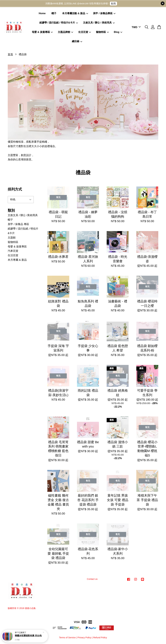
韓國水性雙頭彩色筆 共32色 (28, 636)
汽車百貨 (13, 251)
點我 (113, 3)
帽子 (54, 13)
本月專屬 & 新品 (17, 260)
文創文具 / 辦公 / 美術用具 (99, 23)
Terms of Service (67, 638)
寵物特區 (102, 32)
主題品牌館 (65, 32)
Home (42, 13)
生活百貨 (85, 32)
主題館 (12, 238)
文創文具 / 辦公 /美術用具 (23, 215)
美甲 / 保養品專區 (104, 13)
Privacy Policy (84, 638)
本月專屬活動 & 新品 (75, 13)
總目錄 (77, 41)
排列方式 (15, 189)
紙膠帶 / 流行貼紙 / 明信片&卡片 (59, 23)
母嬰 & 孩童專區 (42, 32)
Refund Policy (100, 638)
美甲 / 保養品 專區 (18, 224)
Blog (118, 32)
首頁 (10, 54)
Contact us (92, 579)
